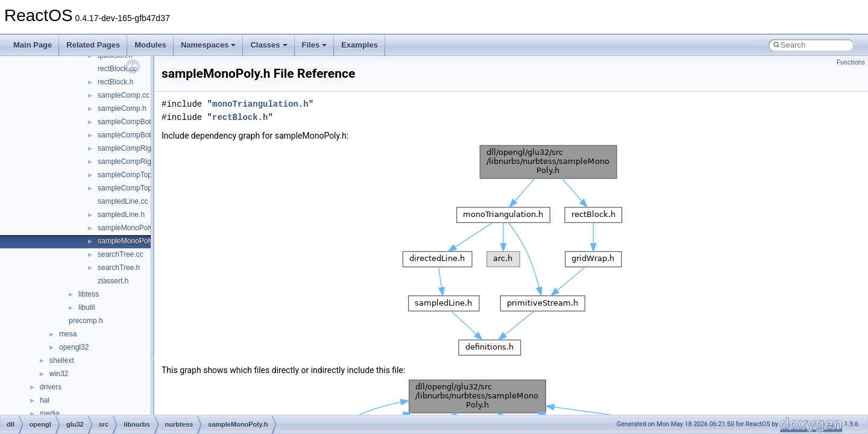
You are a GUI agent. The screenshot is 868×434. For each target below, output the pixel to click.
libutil (86, 307)
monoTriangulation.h (260, 104)
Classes (269, 45)
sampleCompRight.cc (132, 148)
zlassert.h (113, 281)
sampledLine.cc (123, 201)
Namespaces (209, 45)
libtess (89, 294)
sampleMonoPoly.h (128, 241)
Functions (851, 62)
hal (45, 400)
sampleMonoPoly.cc (130, 228)
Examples (360, 45)
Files (315, 45)
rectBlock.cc (117, 69)
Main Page (33, 45)
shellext (62, 360)
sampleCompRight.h (131, 162)
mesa (68, 334)
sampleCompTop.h (128, 188)
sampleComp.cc (124, 95)
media (50, 414)
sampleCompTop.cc (129, 175)
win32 (59, 374)
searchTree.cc (121, 254)
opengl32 (74, 347)
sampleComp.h (122, 108)
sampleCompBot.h (127, 135)
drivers (51, 387)
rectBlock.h (115, 82)
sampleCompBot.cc (129, 122)
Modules (150, 45)
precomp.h (86, 321)
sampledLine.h (121, 215)
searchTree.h (119, 268)
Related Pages (93, 45)
